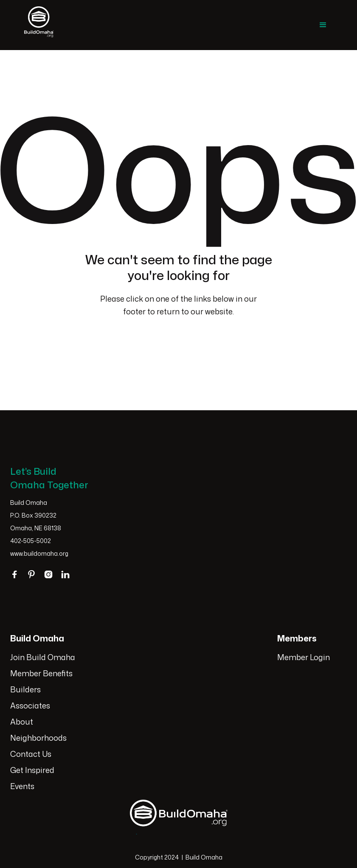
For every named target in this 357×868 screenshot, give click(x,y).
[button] (323, 25)
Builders (25, 689)
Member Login (304, 657)
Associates (30, 706)
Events (22, 786)
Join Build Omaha (43, 657)
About (22, 722)
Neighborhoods (38, 738)
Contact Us (31, 754)
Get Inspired (32, 770)
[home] (39, 25)
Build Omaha (204, 857)
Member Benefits (41, 673)
